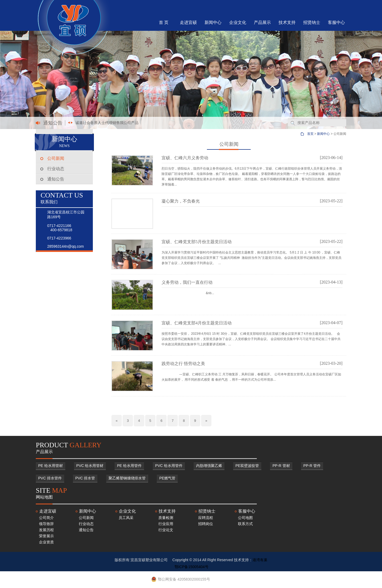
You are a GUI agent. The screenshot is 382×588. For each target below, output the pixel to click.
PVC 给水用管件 (169, 466)
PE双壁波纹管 (247, 466)
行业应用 (166, 524)
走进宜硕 (188, 22)
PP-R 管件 (312, 466)
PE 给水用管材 (51, 466)
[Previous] (117, 421)
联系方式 (245, 524)
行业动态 (56, 169)
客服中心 (336, 22)
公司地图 (245, 518)
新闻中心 (213, 22)
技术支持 (287, 22)
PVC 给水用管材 (90, 466)
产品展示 (262, 22)
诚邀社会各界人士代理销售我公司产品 (107, 123)
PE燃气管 (167, 478)
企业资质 (46, 542)
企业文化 (238, 22)
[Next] (206, 421)
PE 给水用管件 (129, 466)
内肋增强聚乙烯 (209, 466)
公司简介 (46, 518)
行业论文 (166, 530)
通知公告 (56, 179)
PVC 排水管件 (50, 478)
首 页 (164, 22)
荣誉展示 (46, 536)
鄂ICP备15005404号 (192, 567)
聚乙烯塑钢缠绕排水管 (127, 478)
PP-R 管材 (281, 466)
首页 (310, 134)
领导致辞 (46, 524)
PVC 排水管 (85, 478)
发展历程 (46, 530)
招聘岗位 (206, 524)
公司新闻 (56, 158)
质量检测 (166, 518)
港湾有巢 (260, 560)
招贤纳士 (312, 22)
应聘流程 (206, 518)
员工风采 (126, 518)
